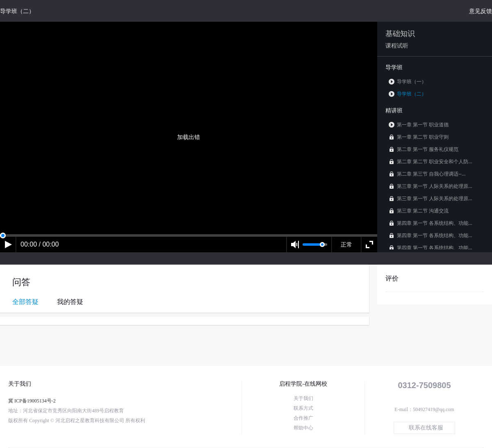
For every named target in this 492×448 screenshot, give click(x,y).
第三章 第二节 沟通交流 (419, 211)
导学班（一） (408, 81)
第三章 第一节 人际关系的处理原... (430, 186)
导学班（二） (408, 94)
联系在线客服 (426, 428)
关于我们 (303, 398)
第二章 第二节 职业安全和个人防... (430, 161)
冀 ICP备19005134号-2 (32, 401)
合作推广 (303, 418)
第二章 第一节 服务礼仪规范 (424, 149)
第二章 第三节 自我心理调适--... (427, 174)
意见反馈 (481, 11)
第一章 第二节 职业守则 (419, 137)
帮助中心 (303, 428)
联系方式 (303, 408)
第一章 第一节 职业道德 (419, 125)
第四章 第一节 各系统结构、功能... (430, 223)
